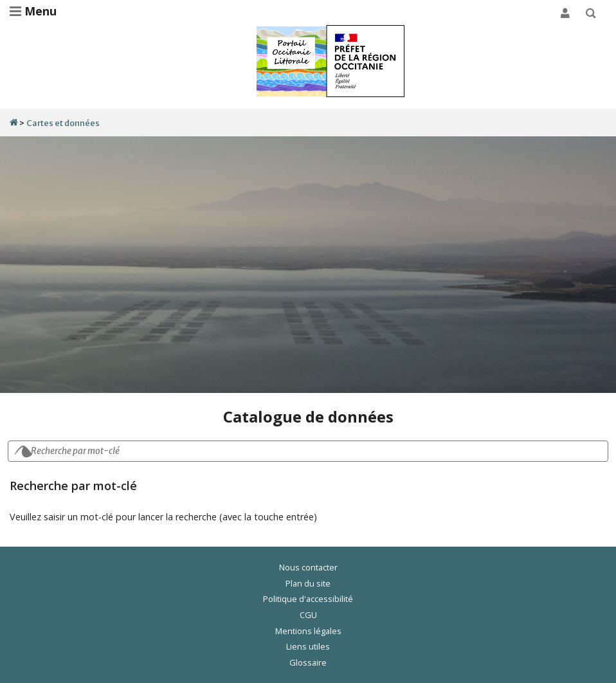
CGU (308, 615)
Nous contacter (308, 567)
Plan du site (308, 583)
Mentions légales (308, 631)
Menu (33, 11)
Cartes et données (63, 123)
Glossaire (308, 662)
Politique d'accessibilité (308, 599)
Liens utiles (308, 646)
